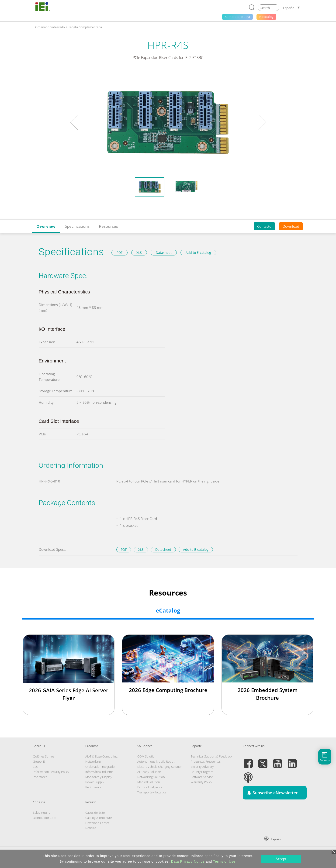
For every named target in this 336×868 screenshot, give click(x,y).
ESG (36, 767)
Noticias (91, 828)
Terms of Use (224, 861)
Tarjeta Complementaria (85, 27)
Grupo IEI (39, 761)
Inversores (40, 777)
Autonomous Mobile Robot (156, 761)
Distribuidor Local (45, 818)
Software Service (202, 777)
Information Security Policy (51, 772)
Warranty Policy (201, 782)
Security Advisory (202, 767)
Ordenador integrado (50, 27)
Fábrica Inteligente (150, 787)
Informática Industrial (100, 772)
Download (291, 226)
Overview (46, 226)
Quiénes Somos (44, 756)
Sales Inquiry (42, 813)
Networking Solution (151, 777)
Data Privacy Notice (188, 861)
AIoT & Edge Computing (101, 756)
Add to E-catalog (198, 253)
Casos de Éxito (95, 813)
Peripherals (93, 787)
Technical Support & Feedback (211, 756)
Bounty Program (202, 772)
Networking (93, 761)
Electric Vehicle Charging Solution (160, 767)
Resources (108, 226)
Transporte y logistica (152, 792)
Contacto (264, 226)
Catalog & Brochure (99, 818)
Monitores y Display (99, 777)
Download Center (97, 823)
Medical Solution (149, 782)
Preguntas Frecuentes (206, 761)
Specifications (77, 226)
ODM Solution (147, 756)
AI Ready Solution (149, 772)
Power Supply (95, 782)
